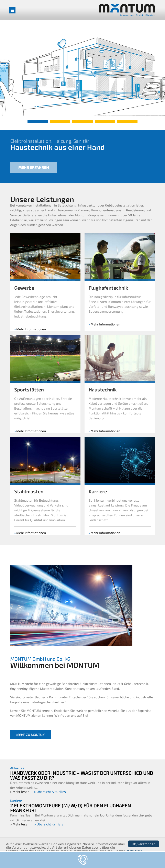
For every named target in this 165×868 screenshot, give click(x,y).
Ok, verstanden (144, 844)
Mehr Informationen (31, 348)
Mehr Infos (134, 851)
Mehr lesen (21, 792)
